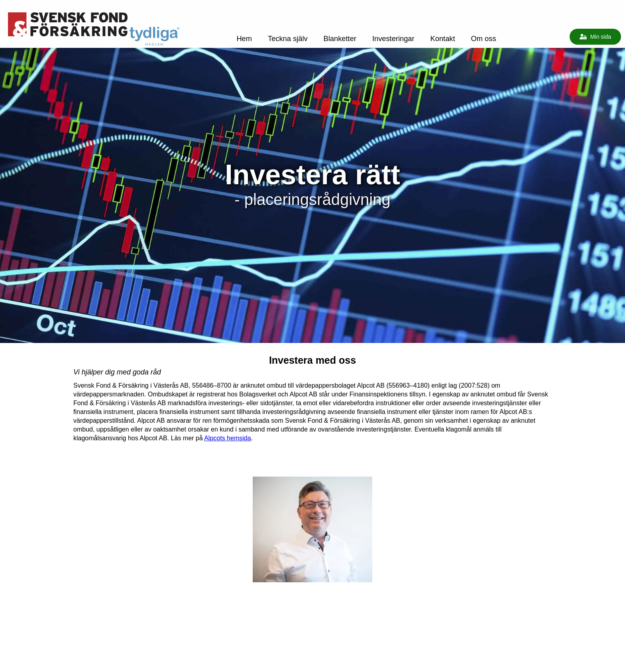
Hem (244, 38)
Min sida (595, 37)
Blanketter (340, 38)
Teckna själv (288, 38)
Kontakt (443, 38)
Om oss (484, 38)
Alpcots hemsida (227, 438)
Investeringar (393, 38)
